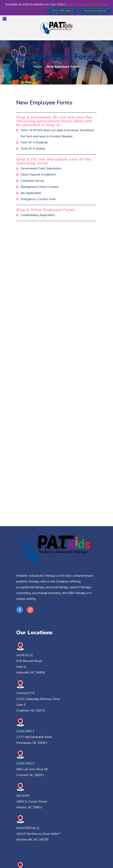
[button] (62, 11)
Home (38, 66)
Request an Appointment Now (87, 4)
